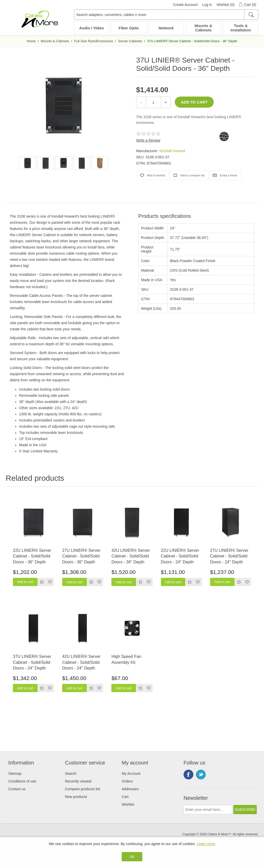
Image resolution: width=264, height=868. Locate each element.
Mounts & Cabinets (203, 28)
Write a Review (148, 140)
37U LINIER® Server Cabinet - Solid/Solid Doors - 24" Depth (32, 662)
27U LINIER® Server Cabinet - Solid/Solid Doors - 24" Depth (229, 556)
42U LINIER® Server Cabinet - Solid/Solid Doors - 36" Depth (131, 556)
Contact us (17, 789)
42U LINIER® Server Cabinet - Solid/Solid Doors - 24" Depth (81, 662)
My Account (131, 774)
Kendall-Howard (172, 151)
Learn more (206, 844)
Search (71, 774)
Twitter (201, 775)
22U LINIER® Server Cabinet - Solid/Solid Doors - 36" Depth (32, 556)
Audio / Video (92, 28)
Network (166, 28)
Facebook (188, 775)
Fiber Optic (129, 28)
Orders (127, 781)
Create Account (185, 5)
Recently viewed (78, 781)
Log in (207, 5)
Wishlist (128, 804)
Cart (125, 797)
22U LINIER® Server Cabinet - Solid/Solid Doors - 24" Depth (180, 556)
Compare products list (82, 789)
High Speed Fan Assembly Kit (126, 659)
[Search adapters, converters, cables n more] (166, 15)
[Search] (251, 15)
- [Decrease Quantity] (141, 102)
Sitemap (15, 774)
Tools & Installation (241, 28)
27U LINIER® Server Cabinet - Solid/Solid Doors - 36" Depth (81, 556)
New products (76, 797)
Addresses (130, 789)
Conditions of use (22, 781)
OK (132, 857)
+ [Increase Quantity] (166, 102)
